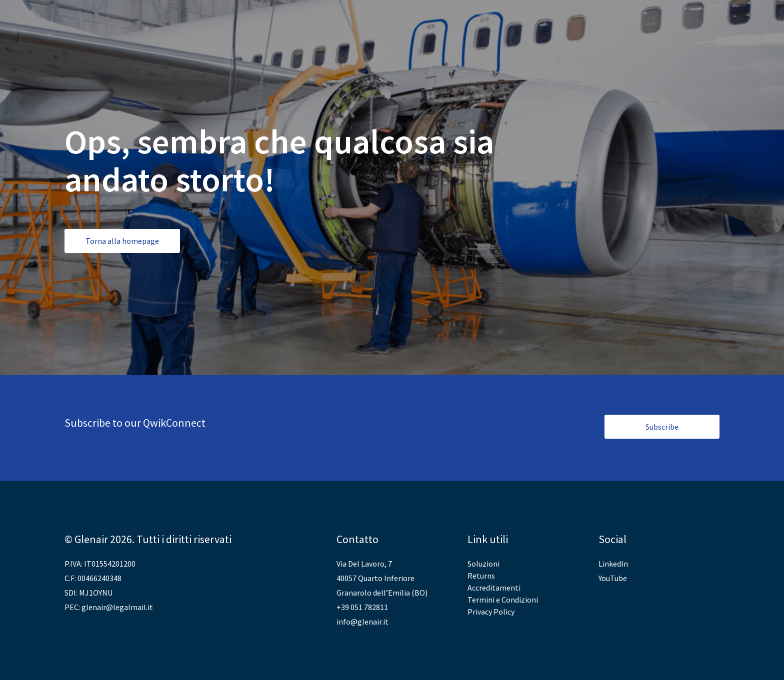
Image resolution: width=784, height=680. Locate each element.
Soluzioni (483, 564)
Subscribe (662, 427)
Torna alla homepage (122, 241)
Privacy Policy (491, 612)
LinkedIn (613, 564)
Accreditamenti (494, 588)
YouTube (613, 578)
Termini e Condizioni (503, 600)
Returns (481, 576)
